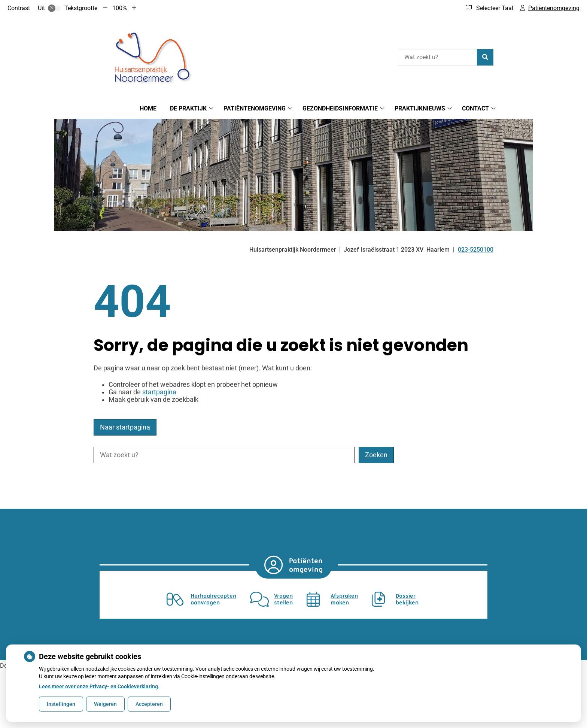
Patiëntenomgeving (255, 108)
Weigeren (105, 704)
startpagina (159, 392)
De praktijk (188, 108)
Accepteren (149, 704)
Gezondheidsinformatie (340, 108)
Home (148, 108)
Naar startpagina (125, 427)
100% (120, 8)
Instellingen (61, 704)
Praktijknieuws (420, 108)
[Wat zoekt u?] (437, 57)
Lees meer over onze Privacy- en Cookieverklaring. (99, 686)
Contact (475, 108)
